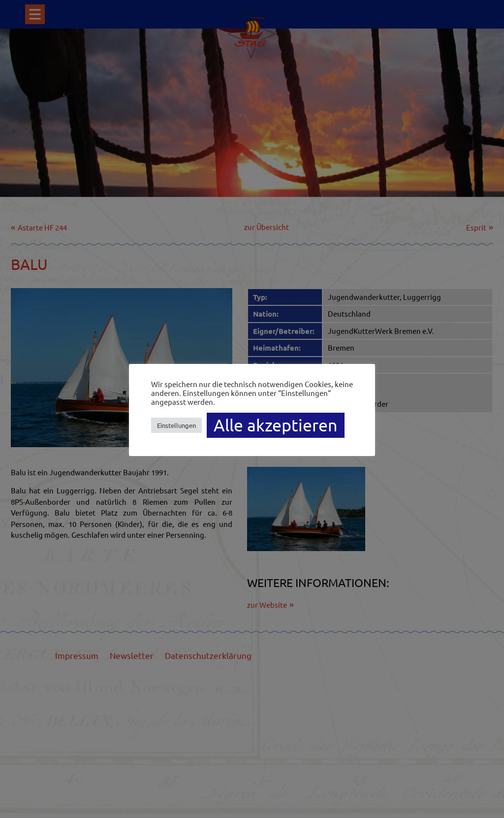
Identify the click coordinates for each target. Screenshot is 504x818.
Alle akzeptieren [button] (276, 425)
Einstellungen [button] (176, 425)
